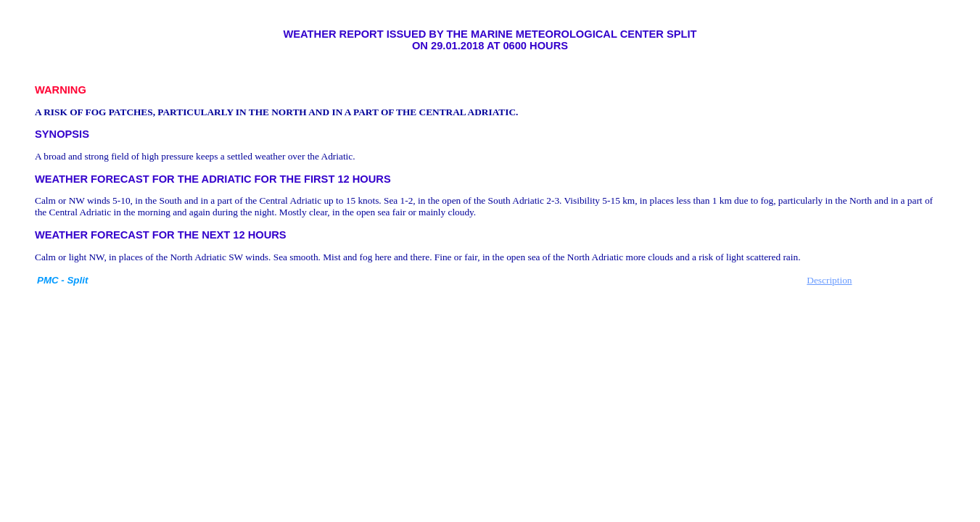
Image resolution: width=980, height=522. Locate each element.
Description (829, 280)
